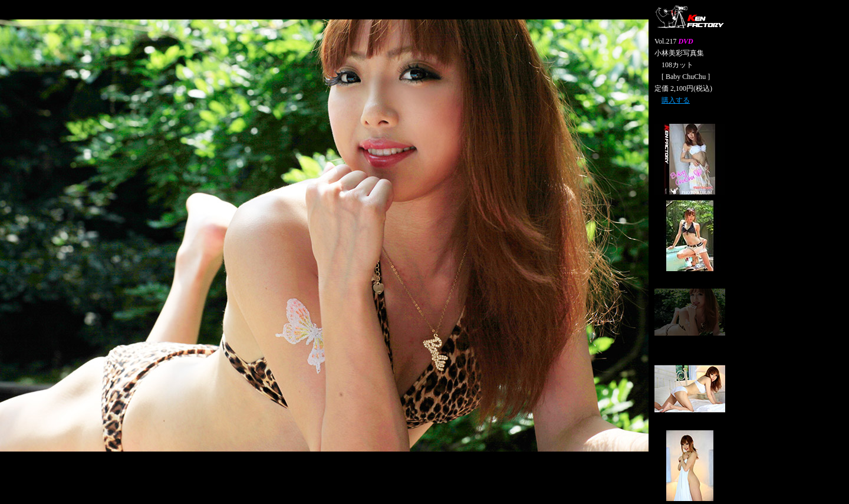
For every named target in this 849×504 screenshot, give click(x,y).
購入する (676, 100)
